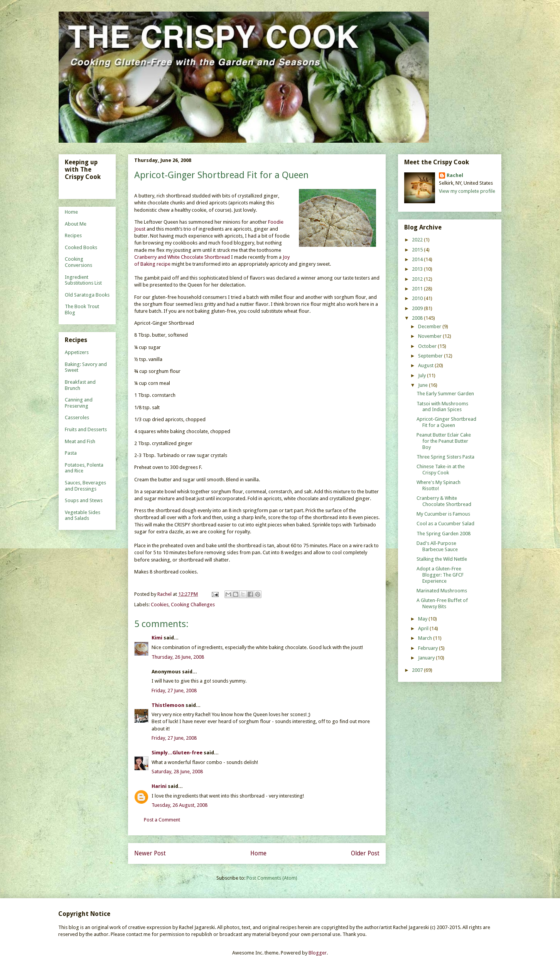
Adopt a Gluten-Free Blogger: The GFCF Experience (440, 575)
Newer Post (150, 853)
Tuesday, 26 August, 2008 (180, 805)
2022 (418, 240)
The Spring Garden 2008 (444, 534)
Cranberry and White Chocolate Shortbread (182, 257)
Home (258, 853)
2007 (418, 670)
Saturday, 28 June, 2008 (177, 772)
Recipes (73, 235)
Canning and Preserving (79, 403)
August (426, 365)
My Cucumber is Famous (443, 514)
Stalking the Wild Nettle (442, 559)
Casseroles (77, 417)
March (426, 638)
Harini (160, 786)
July (423, 375)
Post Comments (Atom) (272, 878)
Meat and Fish (80, 441)
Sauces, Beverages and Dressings (85, 486)
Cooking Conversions (78, 262)
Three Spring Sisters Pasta (445, 457)
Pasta (71, 453)
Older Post (365, 853)
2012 (418, 279)
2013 (418, 269)
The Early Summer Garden (445, 394)
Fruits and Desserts (86, 429)
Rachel (455, 175)
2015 (418, 250)
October (428, 346)
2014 (418, 259)
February (428, 648)
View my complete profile (467, 191)
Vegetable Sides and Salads (83, 515)
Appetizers (77, 352)
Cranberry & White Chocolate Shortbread (444, 501)
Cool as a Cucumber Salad (445, 524)
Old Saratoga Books (87, 295)
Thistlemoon (168, 705)
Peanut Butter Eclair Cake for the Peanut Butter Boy (444, 441)
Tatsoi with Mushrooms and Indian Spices (442, 407)
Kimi (157, 638)
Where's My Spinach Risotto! (439, 485)
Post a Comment (162, 820)
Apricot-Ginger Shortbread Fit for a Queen (446, 422)
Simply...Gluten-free (177, 753)
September (431, 356)
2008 (418, 318)
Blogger (318, 953)
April (424, 628)
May (423, 619)
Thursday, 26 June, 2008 (178, 657)
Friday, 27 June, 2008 (174, 691)
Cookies (160, 605)
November (430, 336)
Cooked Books (81, 247)
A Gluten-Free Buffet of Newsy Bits (442, 603)
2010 (418, 298)
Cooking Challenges (193, 605)
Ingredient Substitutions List (83, 280)
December (430, 326)
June (423, 385)
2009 (418, 308)
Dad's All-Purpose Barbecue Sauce (437, 546)
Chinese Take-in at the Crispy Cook (441, 470)
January (427, 658)
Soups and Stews (84, 500)
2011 (418, 289)
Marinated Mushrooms (442, 591)
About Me (76, 224)
